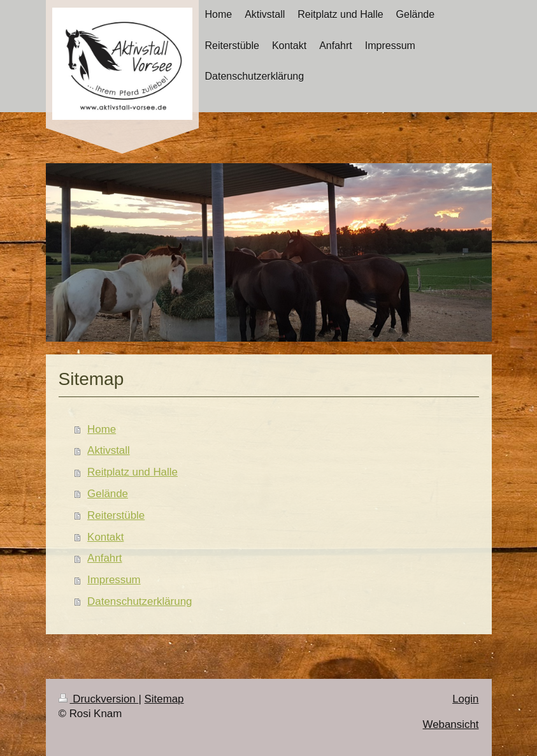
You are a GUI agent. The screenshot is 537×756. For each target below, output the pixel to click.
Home (102, 429)
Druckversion (99, 699)
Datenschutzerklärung (140, 601)
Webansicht (451, 724)
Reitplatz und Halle (132, 472)
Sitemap (164, 699)
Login (465, 699)
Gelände (108, 494)
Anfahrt (104, 558)
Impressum (114, 580)
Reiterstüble (116, 515)
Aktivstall (109, 450)
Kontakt (105, 537)
